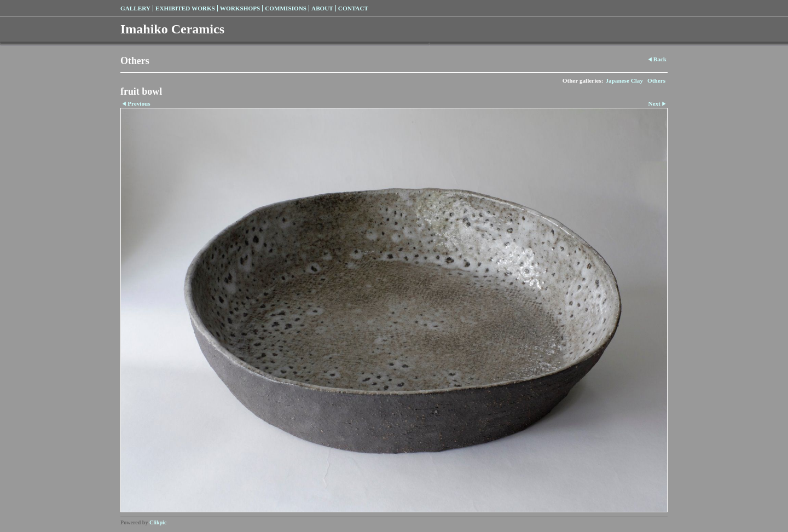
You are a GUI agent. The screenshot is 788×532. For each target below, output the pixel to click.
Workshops (240, 8)
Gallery (135, 8)
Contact (353, 8)
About (322, 8)
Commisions (286, 8)
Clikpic (158, 522)
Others (656, 80)
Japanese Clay (624, 80)
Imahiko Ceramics (172, 29)
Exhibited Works (185, 8)
